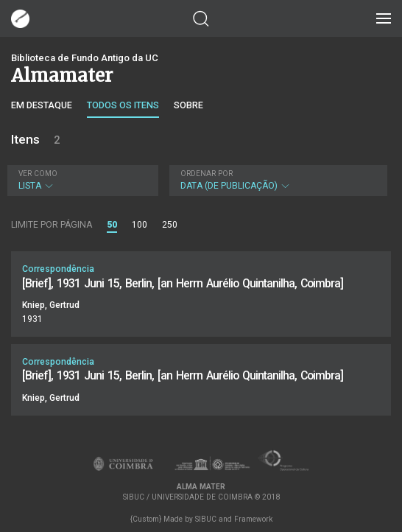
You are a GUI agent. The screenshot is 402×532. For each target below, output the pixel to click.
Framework (253, 519)
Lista (81, 180)
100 (140, 225)
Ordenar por (207, 174)
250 (170, 225)
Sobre (188, 105)
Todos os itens (123, 105)
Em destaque (42, 105)
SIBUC (206, 519)
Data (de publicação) (277, 180)
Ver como (38, 174)
